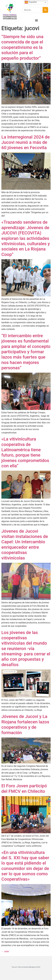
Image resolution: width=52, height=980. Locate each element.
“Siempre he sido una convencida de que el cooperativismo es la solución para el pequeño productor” (22, 47)
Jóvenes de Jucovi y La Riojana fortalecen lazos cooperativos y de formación (25, 724)
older (5, 951)
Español (31, 2)
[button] (36, 20)
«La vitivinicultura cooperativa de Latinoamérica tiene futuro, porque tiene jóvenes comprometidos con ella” (25, 452)
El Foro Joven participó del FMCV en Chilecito (24, 788)
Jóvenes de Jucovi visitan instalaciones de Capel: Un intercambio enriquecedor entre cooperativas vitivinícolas (25, 545)
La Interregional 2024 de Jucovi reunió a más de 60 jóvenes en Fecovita (26, 142)
